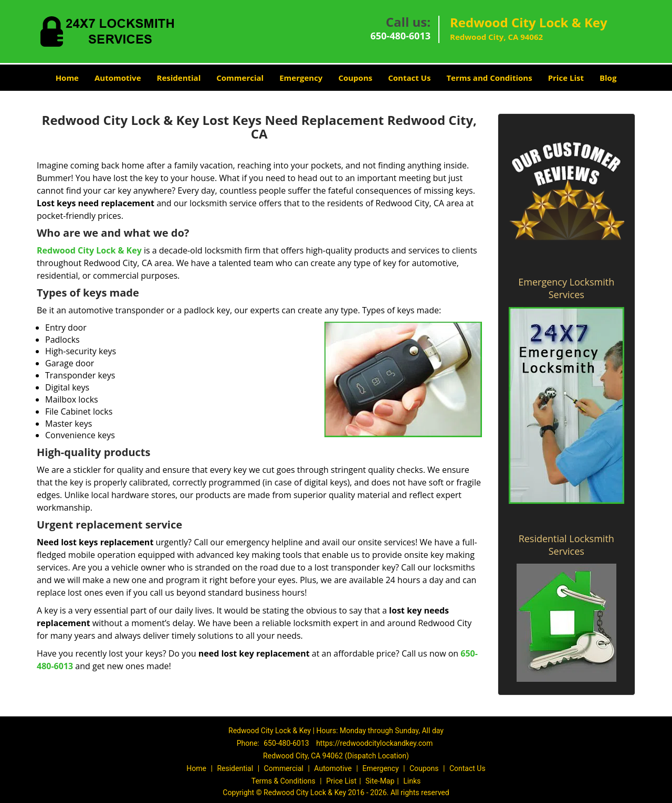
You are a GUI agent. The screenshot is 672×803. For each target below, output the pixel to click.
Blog (608, 78)
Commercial (240, 78)
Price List (566, 78)
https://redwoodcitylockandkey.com (374, 743)
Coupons (355, 78)
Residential (179, 78)
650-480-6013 (400, 36)
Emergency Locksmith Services (566, 288)
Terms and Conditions (489, 78)
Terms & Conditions (283, 781)
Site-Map (380, 781)
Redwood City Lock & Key (89, 250)
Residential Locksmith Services (566, 545)
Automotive (118, 78)
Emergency (301, 78)
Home (67, 78)
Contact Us (409, 78)
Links (412, 781)
